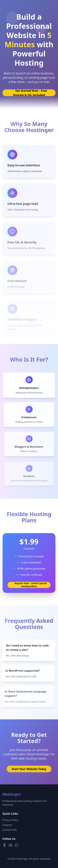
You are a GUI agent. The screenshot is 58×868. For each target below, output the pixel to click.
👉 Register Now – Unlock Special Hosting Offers (29, 584)
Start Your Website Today (29, 770)
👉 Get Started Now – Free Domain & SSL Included (29, 93)
